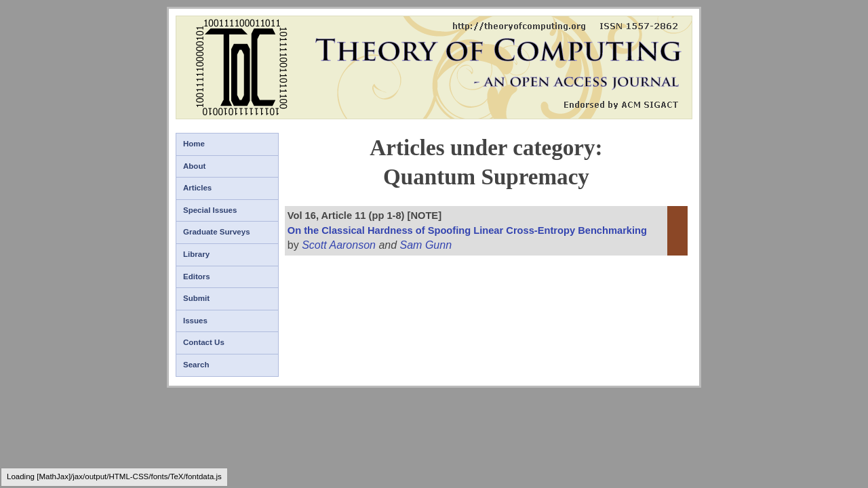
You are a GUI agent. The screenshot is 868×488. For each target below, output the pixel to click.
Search (196, 365)
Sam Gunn (426, 245)
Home (194, 144)
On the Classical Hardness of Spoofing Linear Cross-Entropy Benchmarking (467, 230)
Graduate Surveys (217, 232)
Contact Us (204, 342)
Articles (197, 188)
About (194, 166)
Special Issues (210, 210)
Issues (195, 321)
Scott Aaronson (339, 245)
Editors (197, 277)
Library (196, 254)
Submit (196, 298)
